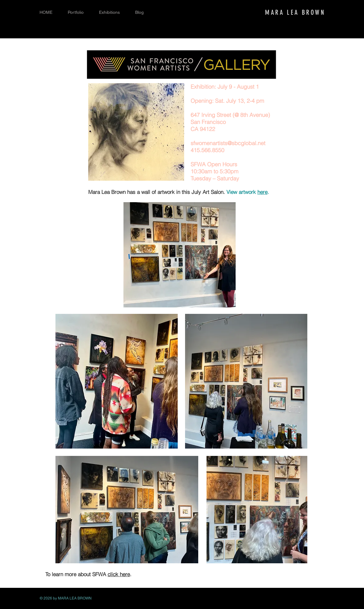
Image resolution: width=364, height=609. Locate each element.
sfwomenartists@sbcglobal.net (228, 143)
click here (119, 574)
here (262, 192)
